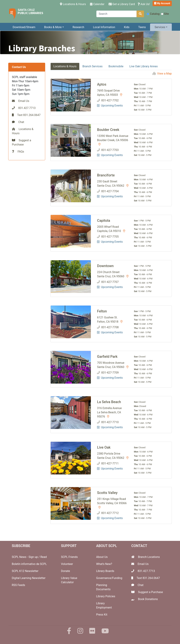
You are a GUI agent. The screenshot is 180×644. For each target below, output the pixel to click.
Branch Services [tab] (92, 66)
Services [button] (160, 27)
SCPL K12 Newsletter (25, 571)
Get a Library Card (122, 4)
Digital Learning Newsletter (29, 578)
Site (165, 14)
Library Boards (105, 571)
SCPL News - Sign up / (26, 557)
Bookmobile (116, 66)
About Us (102, 557)
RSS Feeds (18, 585)
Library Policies (106, 596)
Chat (21, 122)
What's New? (104, 564)
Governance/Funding (109, 578)
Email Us (24, 101)
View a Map (164, 74)
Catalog (153, 14)
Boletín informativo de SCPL (29, 564)
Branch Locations (149, 557)
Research (78, 27)
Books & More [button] (53, 27)
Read (44, 557)
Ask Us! (144, 4)
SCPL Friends (69, 557)
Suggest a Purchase (150, 592)
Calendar (97, 4)
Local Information (104, 27)
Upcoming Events (110, 106)
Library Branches (42, 48)
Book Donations (148, 599)
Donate (65, 571)
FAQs (21, 152)
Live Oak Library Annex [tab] (144, 66)
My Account (162, 3)
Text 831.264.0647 (148, 578)
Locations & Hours (74, 4)
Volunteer (67, 564)
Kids (127, 27)
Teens (142, 27)
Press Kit (102, 615)
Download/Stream (24, 27)
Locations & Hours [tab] (65, 66)
